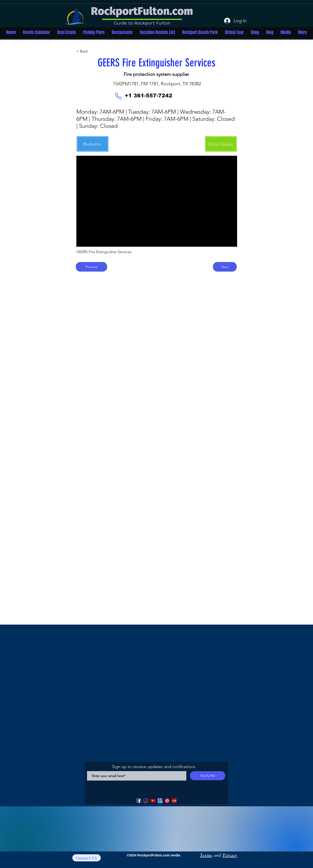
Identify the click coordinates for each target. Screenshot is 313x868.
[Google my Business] (160, 801)
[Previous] (91, 267)
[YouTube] (153, 801)
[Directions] (221, 144)
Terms (206, 855)
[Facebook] (139, 801)
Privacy (230, 855)
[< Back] (92, 51)
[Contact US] (87, 858)
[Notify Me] (208, 776)
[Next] (225, 267)
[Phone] (118, 96)
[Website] (93, 144)
